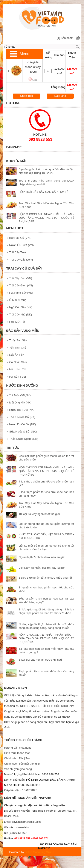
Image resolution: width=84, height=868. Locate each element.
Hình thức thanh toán (17, 753)
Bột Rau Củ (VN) (19, 238)
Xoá (33, 80)
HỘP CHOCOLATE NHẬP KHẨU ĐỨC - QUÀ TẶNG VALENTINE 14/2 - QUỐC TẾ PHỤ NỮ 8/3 (46, 638)
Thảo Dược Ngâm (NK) (22, 439)
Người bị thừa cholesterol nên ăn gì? (42, 557)
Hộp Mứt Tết (16, 322)
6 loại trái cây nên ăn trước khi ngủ (40, 660)
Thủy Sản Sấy (17, 340)
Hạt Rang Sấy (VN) (20, 293)
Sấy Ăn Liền (16, 355)
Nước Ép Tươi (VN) (20, 245)
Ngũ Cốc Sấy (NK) (20, 307)
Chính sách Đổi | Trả (17, 758)
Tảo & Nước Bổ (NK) (21, 417)
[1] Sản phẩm (65, 38)
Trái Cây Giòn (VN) (20, 285)
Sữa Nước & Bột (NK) (22, 432)
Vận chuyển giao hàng (18, 769)
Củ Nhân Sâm (17, 362)
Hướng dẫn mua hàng (18, 748)
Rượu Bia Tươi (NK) (21, 410)
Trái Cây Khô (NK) (19, 315)
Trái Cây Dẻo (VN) (19, 278)
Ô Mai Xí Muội (17, 300)
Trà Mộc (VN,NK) (19, 395)
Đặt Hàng (60, 96)
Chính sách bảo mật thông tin (22, 764)
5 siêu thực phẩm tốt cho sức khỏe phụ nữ (45, 578)
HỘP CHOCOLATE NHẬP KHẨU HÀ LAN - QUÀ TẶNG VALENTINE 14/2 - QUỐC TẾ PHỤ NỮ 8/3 (46, 218)
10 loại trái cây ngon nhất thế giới (39, 514)
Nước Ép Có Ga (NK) (21, 424)
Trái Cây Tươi (17, 252)
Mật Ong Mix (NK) (19, 402)
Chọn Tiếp (27, 96)
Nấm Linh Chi (16, 369)
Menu (25, 54)
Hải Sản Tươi (16, 377)
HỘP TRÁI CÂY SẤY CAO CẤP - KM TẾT (44, 192)
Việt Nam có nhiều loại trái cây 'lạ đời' (42, 568)
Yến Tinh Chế (16, 348)
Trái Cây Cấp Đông (20, 260)
